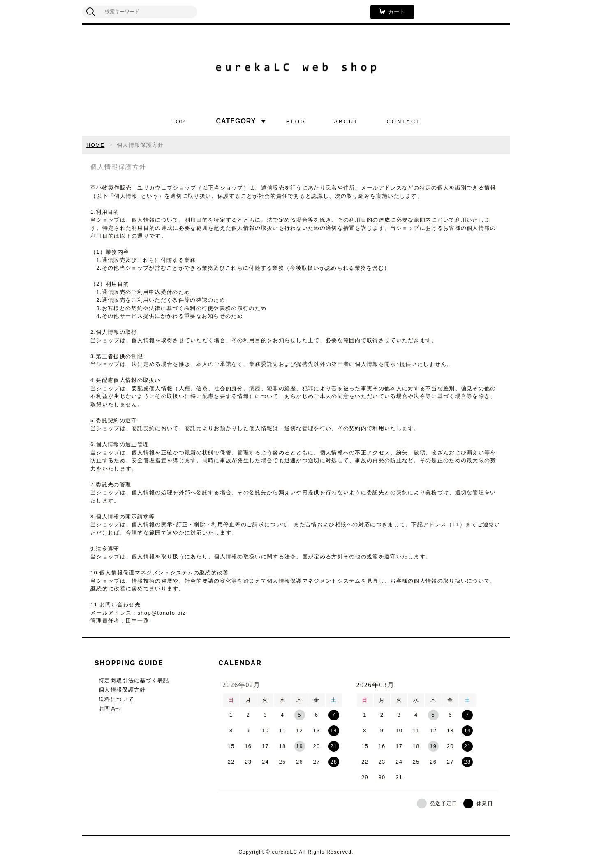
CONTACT (404, 122)
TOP (179, 122)
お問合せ (110, 709)
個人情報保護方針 (122, 690)
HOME (95, 145)
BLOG (296, 122)
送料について (116, 699)
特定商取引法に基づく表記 (134, 680)
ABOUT (346, 122)
